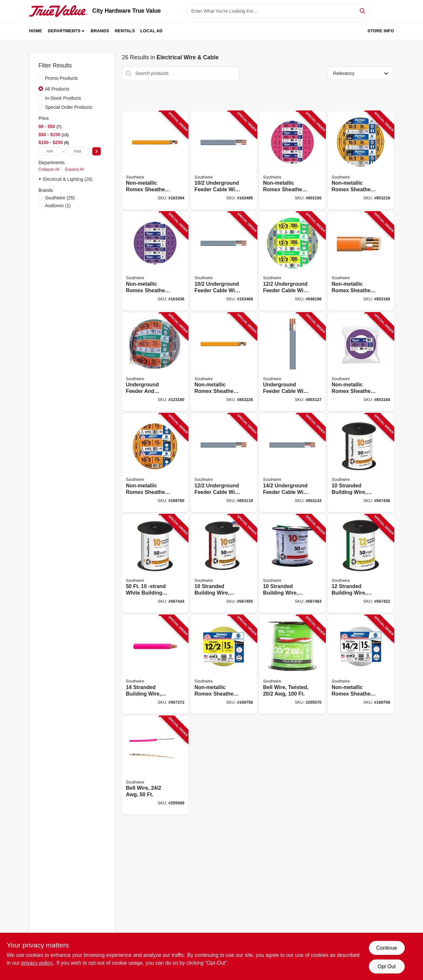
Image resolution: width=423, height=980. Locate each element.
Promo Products (61, 78)
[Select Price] (97, 151)
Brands (100, 31)
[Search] (363, 11)
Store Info (381, 31)
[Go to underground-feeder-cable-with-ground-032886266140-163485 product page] (224, 160)
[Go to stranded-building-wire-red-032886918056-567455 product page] (224, 564)
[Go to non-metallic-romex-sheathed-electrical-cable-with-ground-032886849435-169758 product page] (224, 664)
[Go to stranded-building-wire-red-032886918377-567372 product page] (155, 664)
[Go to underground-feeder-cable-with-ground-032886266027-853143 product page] (292, 463)
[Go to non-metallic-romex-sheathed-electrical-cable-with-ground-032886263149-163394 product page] (155, 160)
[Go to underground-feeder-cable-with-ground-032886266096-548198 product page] (292, 261)
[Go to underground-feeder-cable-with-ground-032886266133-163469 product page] (224, 261)
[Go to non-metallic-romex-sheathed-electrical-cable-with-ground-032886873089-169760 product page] (155, 463)
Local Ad (151, 31)
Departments (64, 31)
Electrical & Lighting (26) (68, 179)
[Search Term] (278, 11)
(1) (58, 206)
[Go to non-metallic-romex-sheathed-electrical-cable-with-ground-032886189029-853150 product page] (292, 160)
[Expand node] (41, 179)
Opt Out (386, 966)
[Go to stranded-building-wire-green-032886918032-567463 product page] (292, 564)
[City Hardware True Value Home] (58, 11)
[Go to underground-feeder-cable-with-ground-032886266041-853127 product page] (292, 362)
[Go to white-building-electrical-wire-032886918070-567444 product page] (155, 564)
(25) (60, 198)
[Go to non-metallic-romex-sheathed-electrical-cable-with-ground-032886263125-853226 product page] (224, 362)
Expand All (74, 169)
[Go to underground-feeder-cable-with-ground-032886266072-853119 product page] (224, 463)
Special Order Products (69, 107)
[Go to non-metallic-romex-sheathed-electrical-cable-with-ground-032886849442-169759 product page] (361, 664)
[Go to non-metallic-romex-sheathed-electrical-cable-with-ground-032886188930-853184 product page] (361, 362)
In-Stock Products (63, 98)
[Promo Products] (41, 78)
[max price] (78, 151)
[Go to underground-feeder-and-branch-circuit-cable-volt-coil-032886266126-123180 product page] (155, 362)
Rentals (125, 31)
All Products (57, 89)
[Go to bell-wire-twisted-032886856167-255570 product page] (292, 664)
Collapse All (49, 169)
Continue (386, 948)
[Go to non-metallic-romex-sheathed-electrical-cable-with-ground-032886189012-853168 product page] (361, 261)
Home (36, 31)
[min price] (50, 151)
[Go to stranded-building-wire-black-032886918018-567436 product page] (361, 463)
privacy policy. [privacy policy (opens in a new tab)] (37, 963)
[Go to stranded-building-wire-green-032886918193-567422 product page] (361, 564)
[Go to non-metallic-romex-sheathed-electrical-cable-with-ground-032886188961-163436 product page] (155, 261)
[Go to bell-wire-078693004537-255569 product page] (155, 765)
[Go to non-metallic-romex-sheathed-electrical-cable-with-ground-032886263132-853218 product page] (361, 160)
